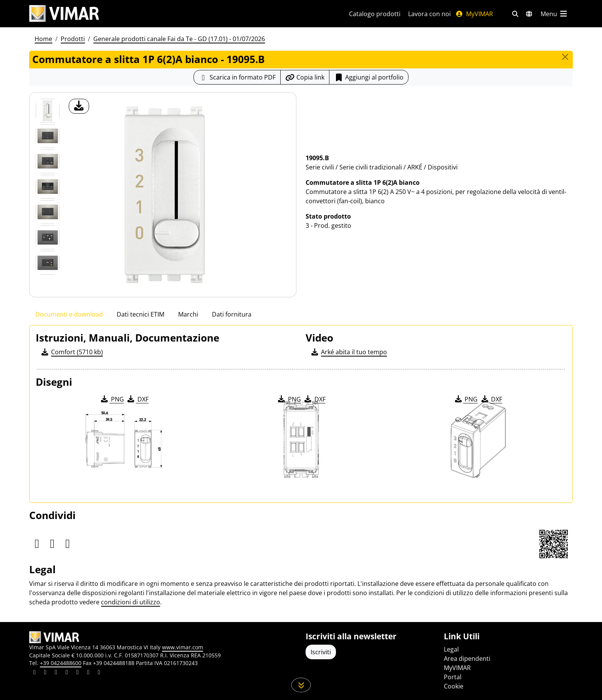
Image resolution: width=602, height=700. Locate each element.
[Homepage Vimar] (64, 14)
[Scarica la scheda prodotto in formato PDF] (237, 77)
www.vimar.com (183, 647)
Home (43, 39)
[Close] (565, 57)
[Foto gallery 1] (48, 136)
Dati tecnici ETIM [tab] (141, 314)
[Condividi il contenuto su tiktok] (99, 673)
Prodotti (73, 39)
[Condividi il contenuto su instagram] (67, 673)
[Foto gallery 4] (48, 212)
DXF (137, 399)
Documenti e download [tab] (69, 314)
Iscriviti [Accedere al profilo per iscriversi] (321, 652)
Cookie (454, 686)
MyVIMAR (474, 14)
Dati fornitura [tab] (232, 314)
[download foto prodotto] (79, 106)
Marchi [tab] (188, 314)
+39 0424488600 (61, 663)
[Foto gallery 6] (48, 263)
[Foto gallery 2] (48, 161)
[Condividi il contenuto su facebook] (45, 673)
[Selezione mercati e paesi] (529, 14)
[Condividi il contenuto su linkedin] (35, 673)
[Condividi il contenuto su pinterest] (56, 673)
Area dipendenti (467, 659)
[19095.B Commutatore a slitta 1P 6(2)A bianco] (48, 111)
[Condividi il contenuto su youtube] (78, 673)
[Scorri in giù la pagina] (301, 685)
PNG (112, 399)
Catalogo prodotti (375, 14)
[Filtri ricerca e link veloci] (515, 14)
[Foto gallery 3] (48, 187)
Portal (453, 677)
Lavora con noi (429, 14)
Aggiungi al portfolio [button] (369, 77)
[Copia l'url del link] (305, 77)
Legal (451, 649)
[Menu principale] (554, 14)
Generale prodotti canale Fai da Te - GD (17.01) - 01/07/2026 (179, 39)
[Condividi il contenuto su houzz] (88, 673)
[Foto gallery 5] (48, 237)
